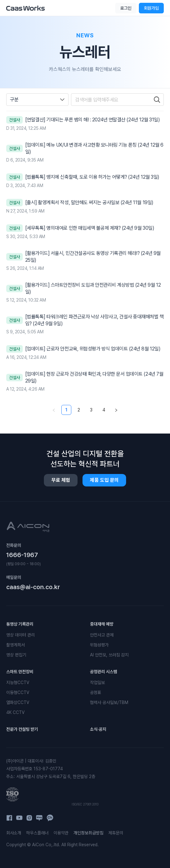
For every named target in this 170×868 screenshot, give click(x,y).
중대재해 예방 (102, 624)
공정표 (96, 692)
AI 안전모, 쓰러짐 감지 (109, 655)
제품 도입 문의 (104, 480)
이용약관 (61, 833)
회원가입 (151, 8)
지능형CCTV (18, 683)
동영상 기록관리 (20, 624)
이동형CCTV (18, 692)
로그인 (126, 8)
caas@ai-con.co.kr (33, 587)
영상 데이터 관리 (21, 635)
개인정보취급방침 (88, 833)
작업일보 (97, 683)
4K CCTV (15, 712)
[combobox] (37, 100)
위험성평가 (99, 645)
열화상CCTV (18, 702)
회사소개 (14, 833)
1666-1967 (22, 555)
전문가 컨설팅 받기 (22, 729)
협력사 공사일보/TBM (109, 702)
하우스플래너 (37, 833)
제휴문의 (116, 833)
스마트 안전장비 (20, 672)
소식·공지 (98, 729)
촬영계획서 (16, 645)
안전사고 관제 (102, 635)
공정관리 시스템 (104, 672)
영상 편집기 (16, 655)
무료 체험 (61, 480)
